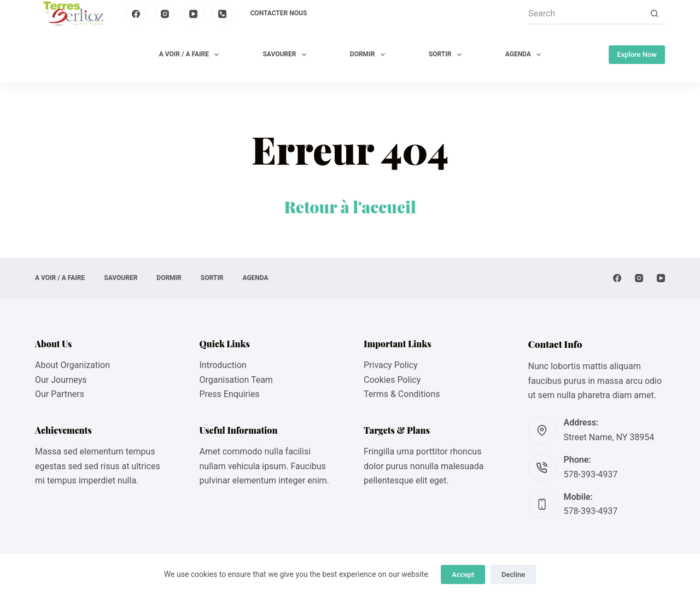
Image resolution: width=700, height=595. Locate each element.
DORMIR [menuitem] (370, 55)
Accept (463, 574)
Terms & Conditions (402, 394)
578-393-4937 (591, 474)
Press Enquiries (230, 394)
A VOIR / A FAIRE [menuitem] (191, 55)
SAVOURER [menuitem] (286, 55)
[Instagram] (165, 14)
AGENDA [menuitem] (525, 55)
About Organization (72, 365)
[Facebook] (136, 14)
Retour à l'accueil (350, 207)
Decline (513, 574)
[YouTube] (194, 14)
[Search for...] (586, 14)
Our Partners (60, 394)
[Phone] (223, 14)
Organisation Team (236, 380)
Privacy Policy (391, 365)
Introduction (223, 365)
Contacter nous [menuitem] (279, 13)
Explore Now (637, 54)
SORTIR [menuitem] (447, 55)
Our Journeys (61, 380)
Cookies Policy (392, 380)
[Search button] (654, 14)
